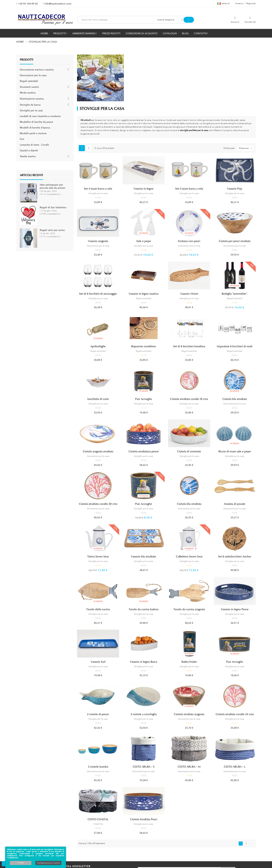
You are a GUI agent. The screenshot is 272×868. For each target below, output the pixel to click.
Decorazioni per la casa (33, 75)
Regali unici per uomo (52, 230)
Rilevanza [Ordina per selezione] (246, 148)
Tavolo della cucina (98, 609)
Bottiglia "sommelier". (235, 294)
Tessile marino (28, 156)
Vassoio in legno (144, 189)
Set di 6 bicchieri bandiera (189, 346)
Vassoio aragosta (98, 241)
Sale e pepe (144, 241)
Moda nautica (28, 93)
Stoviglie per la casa (31, 110)
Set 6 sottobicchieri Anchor (235, 557)
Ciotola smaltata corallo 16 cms (189, 399)
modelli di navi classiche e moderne (40, 116)
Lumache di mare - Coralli (34, 145)
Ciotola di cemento (189, 451)
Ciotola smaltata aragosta (189, 714)
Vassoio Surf (98, 662)
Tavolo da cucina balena (144, 609)
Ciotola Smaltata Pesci (144, 819)
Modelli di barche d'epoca (35, 128)
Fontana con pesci (189, 241)
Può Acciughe (144, 399)
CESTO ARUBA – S (144, 767)
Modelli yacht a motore (33, 133)
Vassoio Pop (235, 189)
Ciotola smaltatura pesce (144, 451)
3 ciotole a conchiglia (144, 714)
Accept (21, 863)
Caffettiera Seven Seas (189, 557)
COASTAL (98, 824)
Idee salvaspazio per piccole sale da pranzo (53, 186)
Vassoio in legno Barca (144, 662)
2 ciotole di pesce (98, 714)
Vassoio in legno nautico (144, 294)
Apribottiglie (98, 346)
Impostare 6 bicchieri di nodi (235, 346)
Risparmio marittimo (144, 346)
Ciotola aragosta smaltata (98, 451)
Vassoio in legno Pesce (235, 609)
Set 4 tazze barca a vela (98, 189)
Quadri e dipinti (29, 150)
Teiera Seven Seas (98, 557)
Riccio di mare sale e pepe (235, 451)
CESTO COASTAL (98, 819)
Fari (22, 139)
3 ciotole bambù (98, 767)
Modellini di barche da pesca (36, 122)
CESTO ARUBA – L (235, 767)
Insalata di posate (235, 504)
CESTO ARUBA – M (189, 767)
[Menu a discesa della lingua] (224, 3)
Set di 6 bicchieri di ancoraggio (98, 294)
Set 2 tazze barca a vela (189, 189)
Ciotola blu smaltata (235, 399)
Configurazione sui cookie (48, 863)
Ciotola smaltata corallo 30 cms (98, 504)
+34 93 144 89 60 (28, 4)
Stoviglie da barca (30, 105)
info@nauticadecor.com (58, 4)
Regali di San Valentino (53, 207)
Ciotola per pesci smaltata (235, 241)
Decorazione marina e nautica (37, 70)
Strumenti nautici (29, 87)
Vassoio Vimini (189, 294)
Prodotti (27, 60)
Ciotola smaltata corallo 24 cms (235, 714)
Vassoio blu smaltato (144, 557)
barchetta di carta (98, 399)
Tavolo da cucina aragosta (189, 609)
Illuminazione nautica (32, 99)
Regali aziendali (29, 81)
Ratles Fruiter (189, 662)
